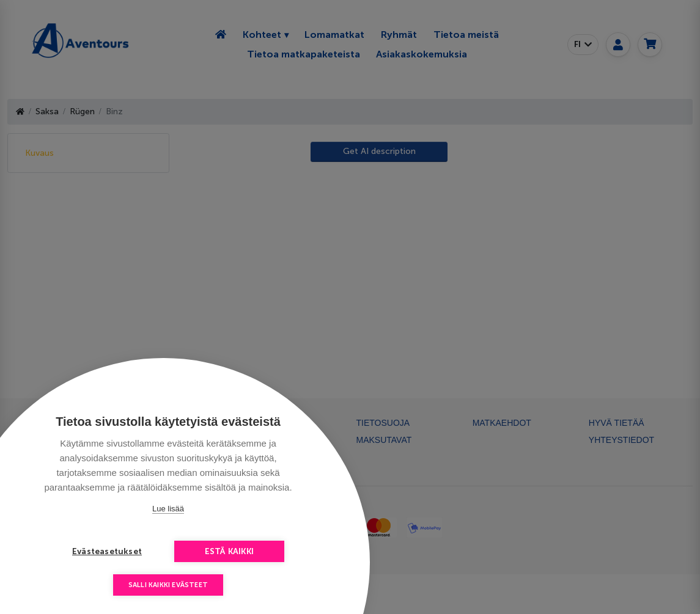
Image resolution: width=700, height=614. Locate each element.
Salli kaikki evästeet (168, 585)
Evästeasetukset (107, 551)
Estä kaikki (229, 551)
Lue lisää (168, 509)
